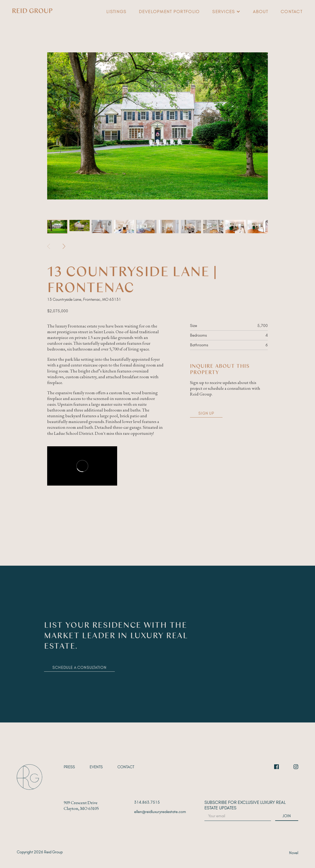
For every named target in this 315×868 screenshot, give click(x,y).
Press (69, 767)
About (260, 12)
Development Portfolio (169, 12)
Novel (294, 853)
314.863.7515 (147, 802)
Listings (116, 12)
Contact (292, 12)
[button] (226, 12)
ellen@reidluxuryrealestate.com (160, 812)
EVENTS (96, 767)
